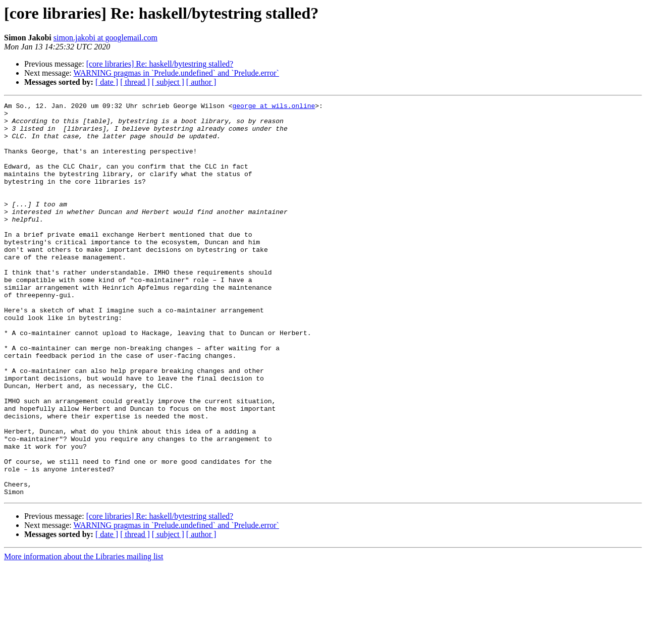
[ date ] (107, 82)
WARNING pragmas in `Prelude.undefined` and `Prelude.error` (176, 73)
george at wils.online (274, 107)
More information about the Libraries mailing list (84, 635)
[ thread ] (135, 82)
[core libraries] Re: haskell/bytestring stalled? (160, 64)
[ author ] (201, 82)
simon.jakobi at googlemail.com (105, 38)
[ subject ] (168, 82)
